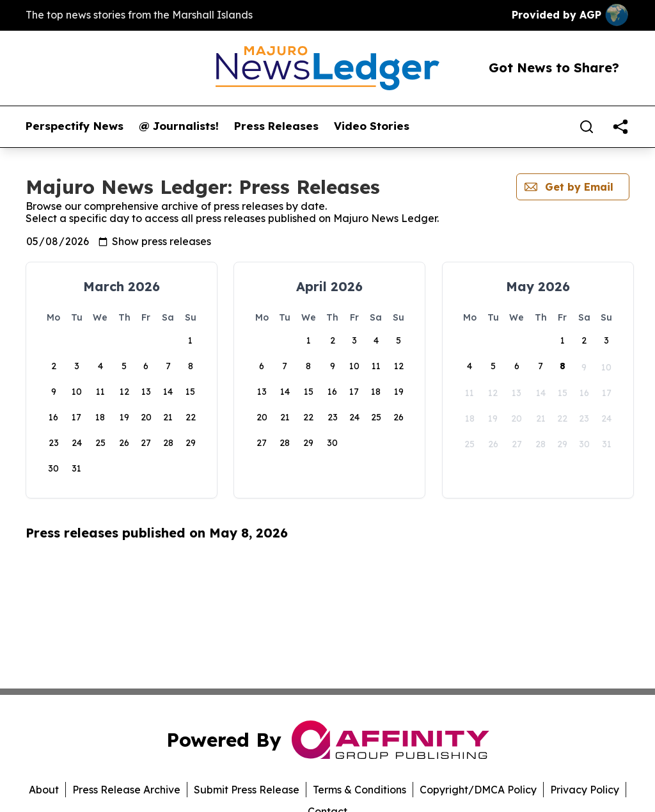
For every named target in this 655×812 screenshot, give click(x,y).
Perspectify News (75, 126)
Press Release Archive (126, 790)
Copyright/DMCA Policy (478, 790)
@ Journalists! (179, 126)
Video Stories (372, 126)
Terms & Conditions (359, 790)
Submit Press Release (247, 790)
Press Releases (276, 126)
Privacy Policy (585, 790)
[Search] (587, 127)
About (44, 790)
